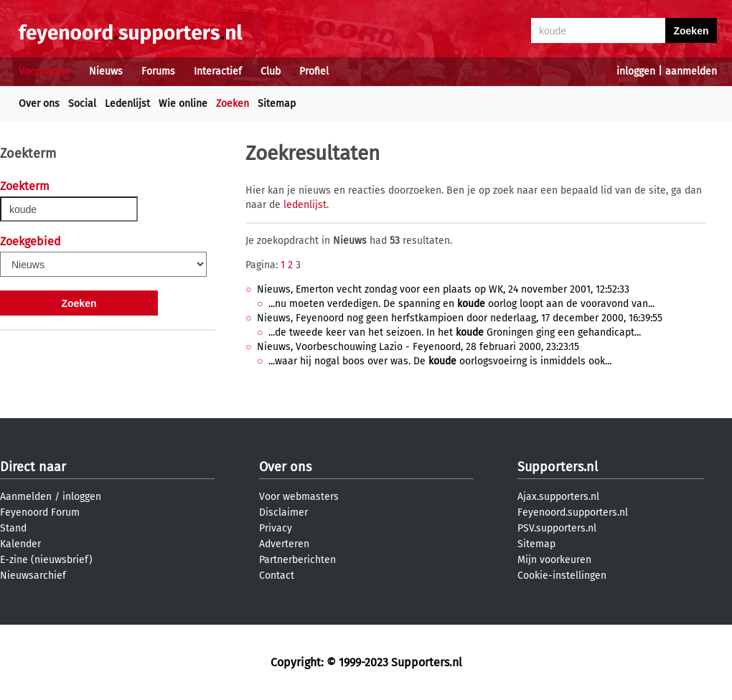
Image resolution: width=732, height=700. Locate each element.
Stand (13, 528)
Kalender (20, 544)
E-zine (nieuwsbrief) (46, 560)
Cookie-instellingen (562, 576)
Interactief (218, 71)
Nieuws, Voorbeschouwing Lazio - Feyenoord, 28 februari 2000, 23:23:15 (418, 347)
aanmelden (691, 71)
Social (82, 104)
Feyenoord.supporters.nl (573, 512)
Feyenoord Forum (40, 512)
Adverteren (284, 544)
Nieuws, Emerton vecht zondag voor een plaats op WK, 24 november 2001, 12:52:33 (443, 289)
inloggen (636, 71)
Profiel (314, 71)
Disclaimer (283, 512)
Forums (158, 71)
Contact (277, 576)
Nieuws (106, 71)
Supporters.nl (558, 467)
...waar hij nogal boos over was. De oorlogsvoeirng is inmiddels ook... (440, 361)
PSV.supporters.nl (557, 528)
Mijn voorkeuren (554, 560)
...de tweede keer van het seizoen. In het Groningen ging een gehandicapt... (455, 332)
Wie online (183, 104)
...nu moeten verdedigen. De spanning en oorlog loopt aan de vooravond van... (461, 304)
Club (271, 71)
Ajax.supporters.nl (558, 497)
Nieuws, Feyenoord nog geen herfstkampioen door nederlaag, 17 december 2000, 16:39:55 (460, 318)
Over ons (39, 104)
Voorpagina (44, 71)
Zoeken (233, 104)
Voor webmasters (299, 497)
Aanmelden (26, 497)
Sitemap (277, 104)
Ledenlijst (127, 104)
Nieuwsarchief (33, 576)
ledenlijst (305, 205)
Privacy (276, 528)
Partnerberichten (297, 560)
